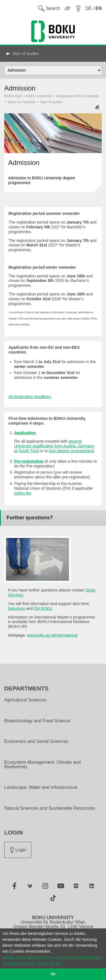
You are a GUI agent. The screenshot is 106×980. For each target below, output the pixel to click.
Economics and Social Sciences (36, 741)
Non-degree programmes (71, 451)
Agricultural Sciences (25, 700)
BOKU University (39, 96)
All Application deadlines (30, 397)
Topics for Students (21, 102)
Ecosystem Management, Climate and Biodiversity (42, 765)
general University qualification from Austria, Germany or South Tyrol (54, 446)
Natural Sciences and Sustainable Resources (50, 808)
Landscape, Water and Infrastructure (41, 787)
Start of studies (26, 54)
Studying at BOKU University (77, 96)
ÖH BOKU (43, 608)
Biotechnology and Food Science (37, 721)
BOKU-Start (13, 96)
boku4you (17, 608)
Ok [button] (53, 974)
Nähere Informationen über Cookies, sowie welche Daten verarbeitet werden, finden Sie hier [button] (52, 960)
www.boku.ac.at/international (52, 635)
